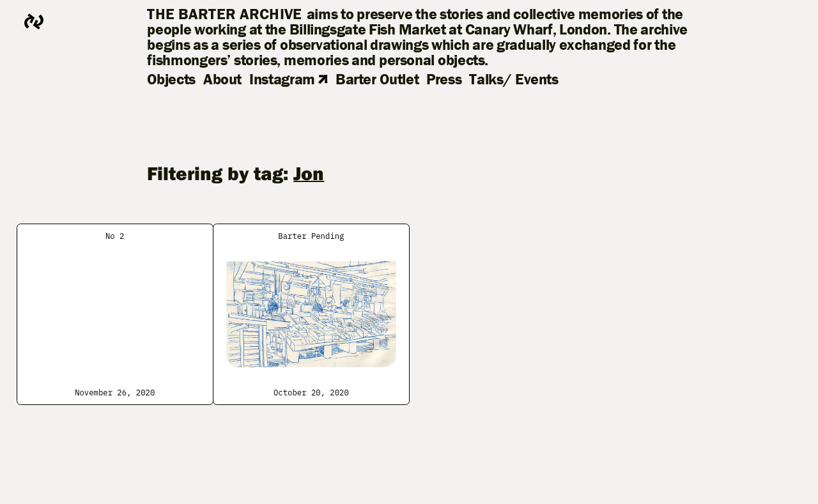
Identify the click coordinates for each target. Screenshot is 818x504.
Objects (171, 79)
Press (444, 79)
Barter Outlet (377, 79)
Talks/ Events (513, 79)
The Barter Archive (224, 14)
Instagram (289, 79)
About (222, 79)
